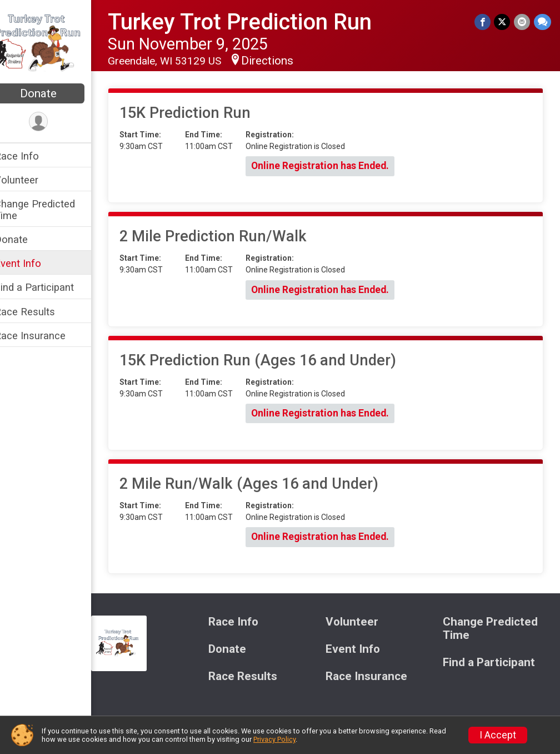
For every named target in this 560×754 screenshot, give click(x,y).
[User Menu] (53, 122)
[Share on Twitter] (503, 22)
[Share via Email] (522, 22)
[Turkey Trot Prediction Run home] (53, 43)
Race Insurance (44, 336)
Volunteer (31, 180)
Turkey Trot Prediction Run (254, 22)
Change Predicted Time (49, 210)
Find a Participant (49, 287)
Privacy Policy (274, 739)
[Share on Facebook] (484, 22)
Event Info (32, 263)
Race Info (31, 156)
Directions (282, 61)
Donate (53, 93)
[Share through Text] (542, 22)
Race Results (39, 312)
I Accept (498, 735)
